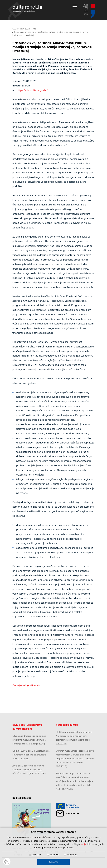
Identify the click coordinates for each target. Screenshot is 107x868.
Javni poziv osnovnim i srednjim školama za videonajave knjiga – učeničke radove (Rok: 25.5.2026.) (29, 770)
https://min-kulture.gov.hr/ (32, 90)
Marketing (72, 855)
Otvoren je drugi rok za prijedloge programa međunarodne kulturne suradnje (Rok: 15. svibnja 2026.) (29, 740)
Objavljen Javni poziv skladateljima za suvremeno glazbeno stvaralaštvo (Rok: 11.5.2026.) (31, 755)
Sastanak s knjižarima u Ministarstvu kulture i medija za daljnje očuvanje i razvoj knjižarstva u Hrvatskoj (52, 47)
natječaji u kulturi (67, 725)
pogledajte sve (22, 798)
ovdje (83, 844)
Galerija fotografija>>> (26, 685)
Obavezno (37, 855)
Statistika (54, 855)
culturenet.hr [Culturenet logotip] (28, 8)
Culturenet (17, 29)
